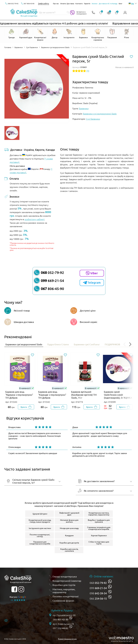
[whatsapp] (110, 582)
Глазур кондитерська (65, 577)
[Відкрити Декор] (55, 35)
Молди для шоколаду (69, 529)
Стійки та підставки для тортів (99, 544)
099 (98, 589)
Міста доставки (17, 166)
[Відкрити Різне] (126, 34)
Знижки (95, 3)
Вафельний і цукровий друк (69, 515)
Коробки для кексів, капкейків (69, 551)
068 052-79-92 (13, 3)
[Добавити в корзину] (26, 408)
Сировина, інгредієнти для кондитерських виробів (99, 529)
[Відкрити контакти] (93, 13)
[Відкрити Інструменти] (69, 35)
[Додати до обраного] (32, 356)
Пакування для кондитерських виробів (40, 544)
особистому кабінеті (34, 219)
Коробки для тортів (64, 586)
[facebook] (14, 590)
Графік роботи (44, 3)
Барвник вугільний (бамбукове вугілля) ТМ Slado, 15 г (84, 396)
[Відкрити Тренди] (12, 34)
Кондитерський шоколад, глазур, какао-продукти (40, 522)
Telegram (92, 283)
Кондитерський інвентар (67, 582)
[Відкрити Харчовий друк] (26, 35)
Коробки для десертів (69, 544)
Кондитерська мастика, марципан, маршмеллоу (99, 515)
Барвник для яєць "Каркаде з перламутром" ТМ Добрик (52, 396)
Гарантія (87, 3)
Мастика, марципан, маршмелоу (64, 592)
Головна (8, 47)
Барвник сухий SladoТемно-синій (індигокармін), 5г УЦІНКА (118, 396)
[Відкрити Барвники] (83, 35)
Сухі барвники (33, 47)
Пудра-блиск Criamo (64, 344)
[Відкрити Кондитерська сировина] (98, 35)
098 (98, 594)
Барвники (19, 47)
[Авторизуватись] (125, 13)
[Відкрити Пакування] (112, 35)
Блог (120, 3)
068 (98, 584)
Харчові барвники (99, 536)
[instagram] (21, 590)
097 (61, 629)
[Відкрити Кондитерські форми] (40, 35)
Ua (131, 3)
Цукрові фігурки (40, 515)
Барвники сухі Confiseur (96, 344)
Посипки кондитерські (66, 597)
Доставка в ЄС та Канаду (108, 3)
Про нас (56, 3)
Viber (92, 273)
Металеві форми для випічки (69, 522)
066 (98, 599)
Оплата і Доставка (67, 3)
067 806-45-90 (29, 3)
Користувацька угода (67, 640)
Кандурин (69, 536)
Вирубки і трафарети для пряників (99, 522)
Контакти (79, 3)
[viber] (110, 593)
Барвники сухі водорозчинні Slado (57, 47)
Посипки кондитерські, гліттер (40, 536)
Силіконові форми (63, 602)
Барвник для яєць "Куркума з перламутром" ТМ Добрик (19, 396)
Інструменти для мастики (40, 529)
